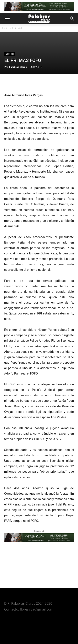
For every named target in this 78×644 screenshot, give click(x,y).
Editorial (17, 28)
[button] (7, 19)
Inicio (5, 28)
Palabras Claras (18, 67)
